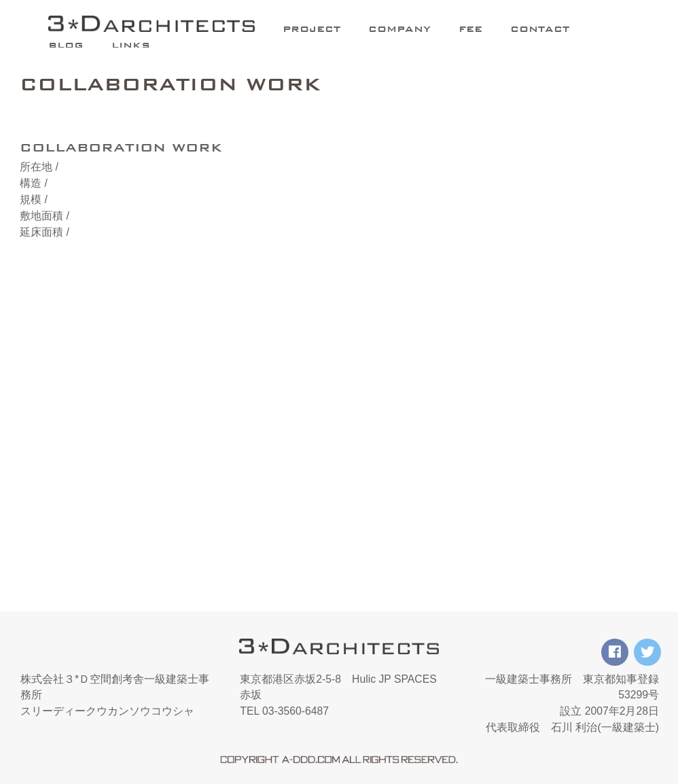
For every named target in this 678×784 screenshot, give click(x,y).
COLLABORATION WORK (171, 84)
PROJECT (311, 29)
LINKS (131, 45)
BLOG (66, 45)
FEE (470, 29)
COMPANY (399, 29)
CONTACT (540, 29)
